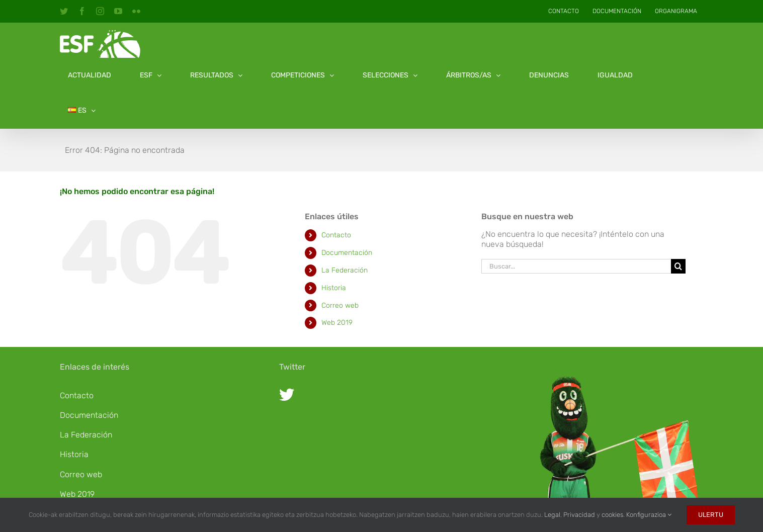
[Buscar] (678, 266)
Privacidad (579, 515)
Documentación (347, 253)
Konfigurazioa (649, 515)
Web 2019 (337, 323)
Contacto (336, 235)
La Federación (345, 270)
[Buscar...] (576, 266)
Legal (552, 515)
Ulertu (711, 515)
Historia (334, 288)
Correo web (340, 305)
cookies (612, 515)
